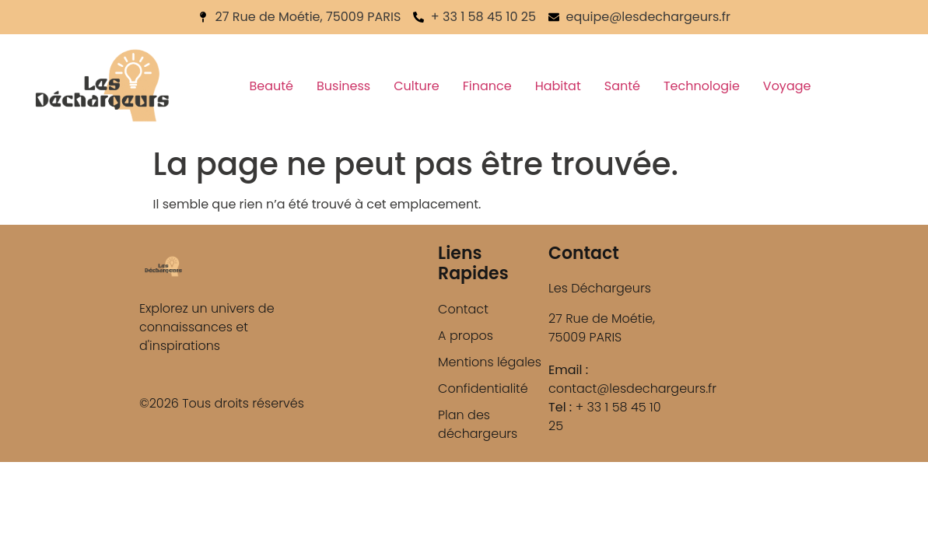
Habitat (558, 86)
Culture (416, 86)
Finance (487, 86)
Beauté (271, 86)
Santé (622, 86)
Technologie (702, 86)
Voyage (787, 86)
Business (343, 86)
